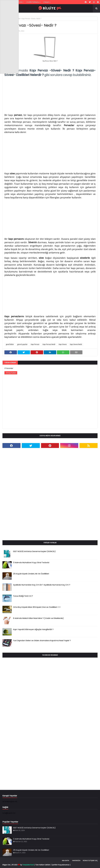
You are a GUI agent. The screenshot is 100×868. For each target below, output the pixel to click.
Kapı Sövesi (63, 344)
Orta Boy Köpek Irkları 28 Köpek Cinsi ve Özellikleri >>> (37, 607)
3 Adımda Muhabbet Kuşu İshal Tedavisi (31, 562)
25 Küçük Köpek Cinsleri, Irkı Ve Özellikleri (31, 574)
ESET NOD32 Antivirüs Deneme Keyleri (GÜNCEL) (34, 551)
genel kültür (10, 344)
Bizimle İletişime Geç (90, 860)
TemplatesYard (28, 865)
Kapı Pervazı (35, 344)
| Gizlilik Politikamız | (33, 2)
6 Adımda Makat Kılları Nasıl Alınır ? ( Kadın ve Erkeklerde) (38, 618)
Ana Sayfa (65, 860)
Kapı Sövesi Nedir (76, 344)
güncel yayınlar (22, 344)
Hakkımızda (76, 860)
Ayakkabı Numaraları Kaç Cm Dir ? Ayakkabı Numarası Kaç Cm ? (42, 585)
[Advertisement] (50, 94)
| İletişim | (47, 2)
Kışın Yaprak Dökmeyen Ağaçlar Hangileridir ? (33, 629)
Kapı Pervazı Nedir (49, 344)
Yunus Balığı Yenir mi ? (23, 596)
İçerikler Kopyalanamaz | (61, 865)
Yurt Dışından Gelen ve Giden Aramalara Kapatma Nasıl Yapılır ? (42, 640)
